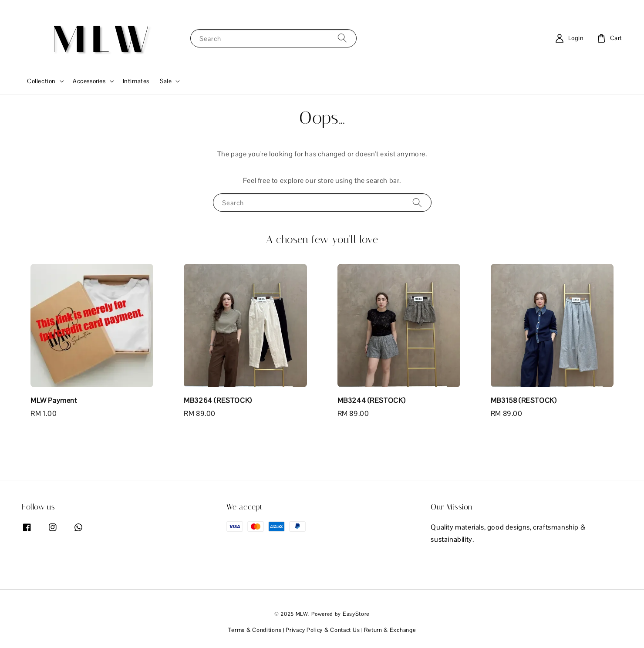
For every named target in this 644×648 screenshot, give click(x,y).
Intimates (136, 81)
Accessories (89, 81)
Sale (166, 81)
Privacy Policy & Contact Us (323, 630)
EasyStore (356, 614)
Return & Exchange (390, 630)
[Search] (342, 38)
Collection (41, 81)
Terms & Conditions (255, 630)
